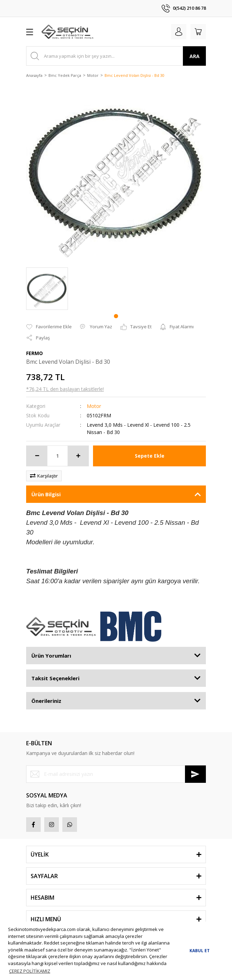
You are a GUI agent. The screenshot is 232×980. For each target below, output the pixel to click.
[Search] (116, 56)
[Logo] (67, 32)
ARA (195, 56)
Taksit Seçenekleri (55, 678)
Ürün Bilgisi (46, 494)
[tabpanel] (47, 289)
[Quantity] (57, 456)
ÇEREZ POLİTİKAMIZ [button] (30, 971)
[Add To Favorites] (49, 327)
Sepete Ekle (150, 456)
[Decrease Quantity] (37, 456)
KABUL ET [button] (200, 950)
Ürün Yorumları (51, 656)
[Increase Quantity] (78, 456)
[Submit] (195, 774)
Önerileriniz (46, 701)
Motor (94, 406)
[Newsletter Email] (116, 774)
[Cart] (198, 32)
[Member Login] (179, 32)
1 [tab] (116, 316)
